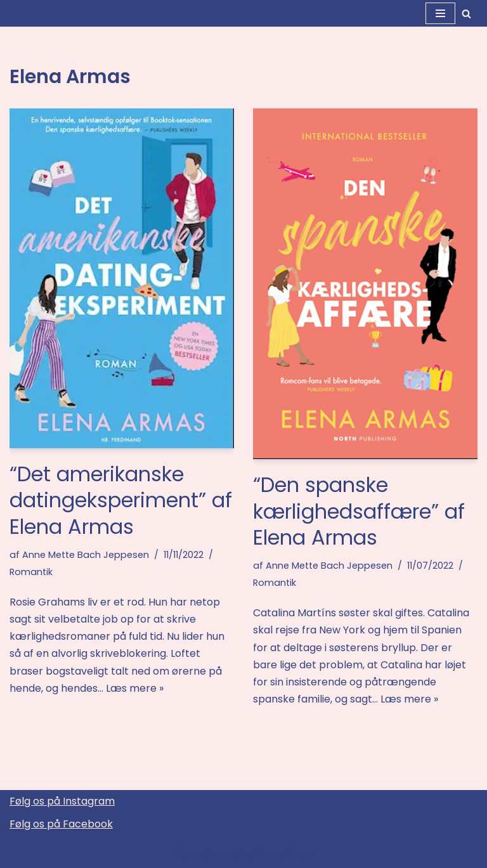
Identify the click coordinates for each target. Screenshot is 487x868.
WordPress (285, 854)
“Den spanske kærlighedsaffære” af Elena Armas (359, 511)
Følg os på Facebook (61, 824)
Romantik (31, 572)
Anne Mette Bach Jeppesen (86, 555)
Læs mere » (135, 688)
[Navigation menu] (440, 13)
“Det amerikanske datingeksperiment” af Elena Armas (121, 500)
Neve (187, 854)
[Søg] (466, 14)
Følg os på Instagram (62, 801)
